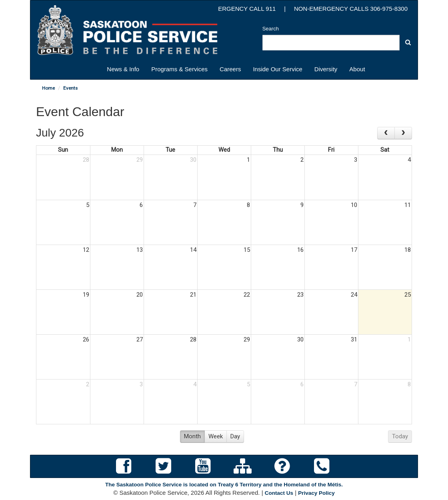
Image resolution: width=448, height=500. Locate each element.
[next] (403, 133)
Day (235, 436)
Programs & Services (179, 69)
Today (400, 436)
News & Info (123, 69)
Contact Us (279, 493)
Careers (230, 69)
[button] (408, 42)
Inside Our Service (277, 69)
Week (216, 436)
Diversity (326, 69)
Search (271, 29)
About (357, 69)
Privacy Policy (316, 493)
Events (70, 88)
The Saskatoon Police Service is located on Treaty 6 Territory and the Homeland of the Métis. (224, 485)
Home (48, 88)
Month (192, 436)
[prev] (386, 133)
